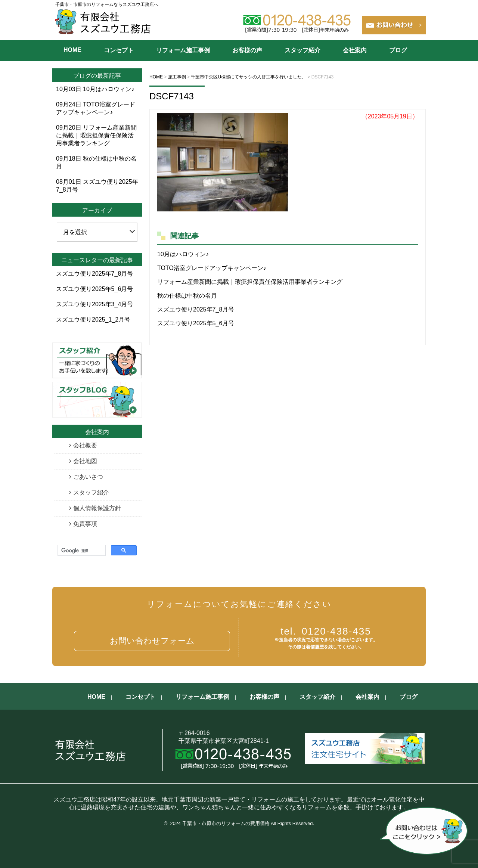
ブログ (398, 50)
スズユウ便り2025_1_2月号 (93, 320)
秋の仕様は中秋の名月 (187, 296)
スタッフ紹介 (302, 50)
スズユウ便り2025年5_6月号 (196, 323)
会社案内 (355, 50)
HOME (72, 50)
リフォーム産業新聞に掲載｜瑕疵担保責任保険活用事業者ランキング (250, 282)
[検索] (81, 551)
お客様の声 (247, 50)
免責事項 (85, 524)
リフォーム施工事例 (183, 50)
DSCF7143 (172, 96)
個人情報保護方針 (97, 508)
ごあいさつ (88, 477)
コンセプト (119, 50)
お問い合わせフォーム (152, 641)
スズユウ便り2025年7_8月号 (196, 309)
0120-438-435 (326, 631)
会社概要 (85, 445)
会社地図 (85, 461)
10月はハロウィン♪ (183, 254)
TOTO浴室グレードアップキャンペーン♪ (212, 268)
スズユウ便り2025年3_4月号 (94, 304)
